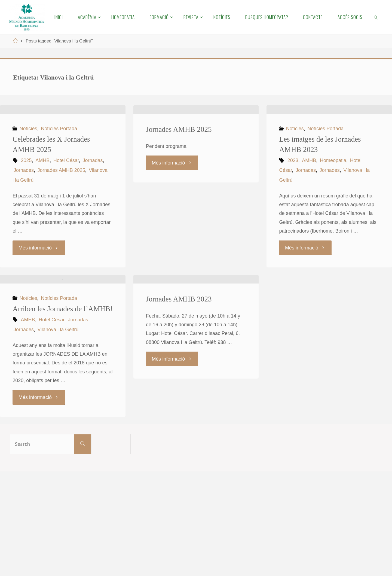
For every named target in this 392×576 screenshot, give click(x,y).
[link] (376, 17)
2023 (293, 213)
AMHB (42, 213)
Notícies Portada (59, 181)
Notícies (28, 181)
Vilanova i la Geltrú (58, 434)
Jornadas (93, 213)
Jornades (24, 223)
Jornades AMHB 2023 (179, 404)
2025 (26, 213)
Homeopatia (333, 213)
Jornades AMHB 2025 (61, 223)
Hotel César (66, 213)
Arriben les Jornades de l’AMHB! (62, 413)
